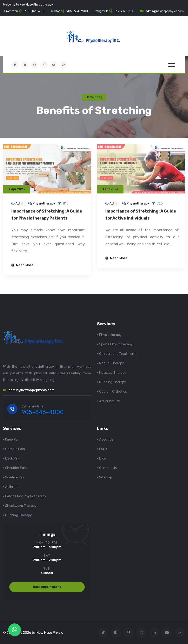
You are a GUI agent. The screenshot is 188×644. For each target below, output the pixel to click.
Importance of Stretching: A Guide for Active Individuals (141, 215)
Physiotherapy (44, 204)
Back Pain (13, 458)
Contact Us (108, 468)
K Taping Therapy (113, 382)
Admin (21, 204)
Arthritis (12, 487)
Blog (103, 458)
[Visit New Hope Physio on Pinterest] (44, 65)
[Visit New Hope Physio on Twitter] (15, 65)
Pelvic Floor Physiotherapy (26, 496)
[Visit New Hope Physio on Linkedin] (154, 633)
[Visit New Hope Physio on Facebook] (25, 65)
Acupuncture (109, 401)
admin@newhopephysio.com (165, 11)
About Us (106, 439)
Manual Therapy (112, 363)
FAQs (103, 449)
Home (90, 97)
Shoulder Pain (16, 468)
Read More (22, 266)
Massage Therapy (113, 373)
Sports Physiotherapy (116, 344)
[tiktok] (63, 65)
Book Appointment (47, 587)
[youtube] (54, 65)
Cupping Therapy (18, 515)
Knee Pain (13, 439)
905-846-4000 (35, 11)
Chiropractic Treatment (117, 354)
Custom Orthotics (113, 392)
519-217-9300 (124, 11)
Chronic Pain (15, 449)
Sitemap (106, 477)
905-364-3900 (77, 11)
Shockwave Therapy (21, 506)
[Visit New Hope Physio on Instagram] (34, 65)
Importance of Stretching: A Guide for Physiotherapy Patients (47, 215)
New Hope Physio (50, 633)
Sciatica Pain (15, 477)
